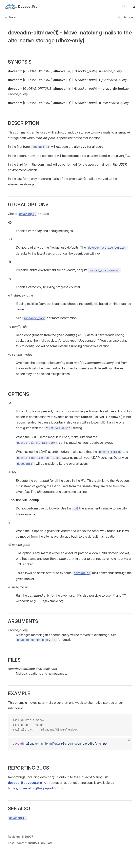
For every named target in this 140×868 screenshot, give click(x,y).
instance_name (34, 318)
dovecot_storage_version (107, 248)
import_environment (104, 270)
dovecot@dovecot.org (25, 783)
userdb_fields (110, 452)
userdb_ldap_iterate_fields (39, 458)
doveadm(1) (41, 147)
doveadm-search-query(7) (36, 640)
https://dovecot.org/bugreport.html (34, 788)
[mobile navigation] (134, 6)
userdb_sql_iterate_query (37, 443)
